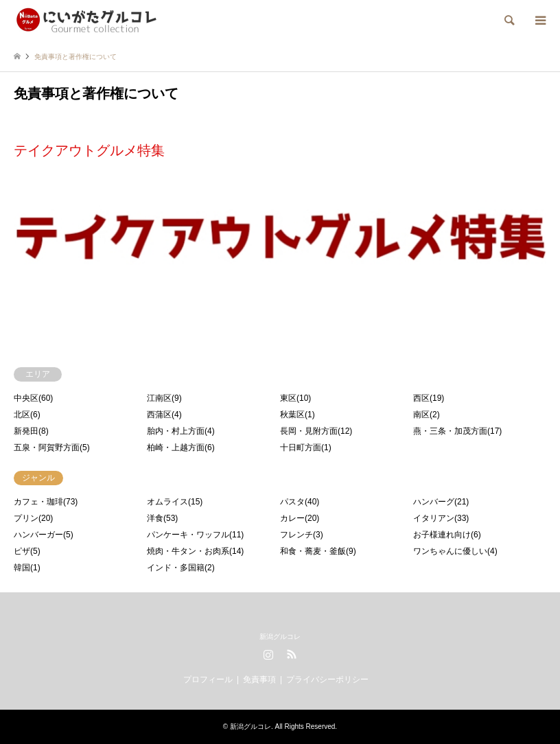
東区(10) (295, 398)
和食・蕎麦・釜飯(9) (318, 551)
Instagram (268, 654)
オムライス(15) (175, 502)
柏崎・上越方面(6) (181, 447)
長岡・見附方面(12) (316, 431)
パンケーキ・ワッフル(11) (195, 535)
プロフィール (208, 679)
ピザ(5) (27, 551)
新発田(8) (31, 431)
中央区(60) (33, 398)
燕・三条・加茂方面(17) (457, 431)
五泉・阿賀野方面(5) (52, 447)
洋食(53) (162, 518)
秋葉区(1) (297, 415)
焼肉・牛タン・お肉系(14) (195, 551)
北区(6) (27, 415)
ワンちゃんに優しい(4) (455, 551)
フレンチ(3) (302, 535)
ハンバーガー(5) (44, 535)
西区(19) (429, 398)
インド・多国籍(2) (181, 568)
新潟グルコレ (280, 637)
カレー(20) (300, 518)
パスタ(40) (300, 502)
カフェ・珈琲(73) (46, 502)
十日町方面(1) (306, 447)
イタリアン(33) (441, 518)
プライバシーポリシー (327, 679)
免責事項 (259, 679)
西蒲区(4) (164, 415)
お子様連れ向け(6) (447, 535)
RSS (292, 654)
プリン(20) (33, 518)
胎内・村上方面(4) (181, 431)
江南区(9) (164, 398)
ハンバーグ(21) (441, 502)
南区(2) (427, 415)
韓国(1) (27, 568)
